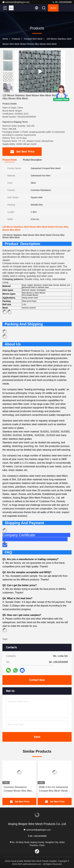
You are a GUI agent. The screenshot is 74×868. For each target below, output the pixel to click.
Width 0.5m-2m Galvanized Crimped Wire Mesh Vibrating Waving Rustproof (55, 789)
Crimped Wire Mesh (33, 39)
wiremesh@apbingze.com (16, 2)
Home (5, 39)
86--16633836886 (62, 2)
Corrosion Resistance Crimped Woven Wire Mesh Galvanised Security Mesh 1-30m (19, 789)
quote (53, 8)
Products (16, 39)
